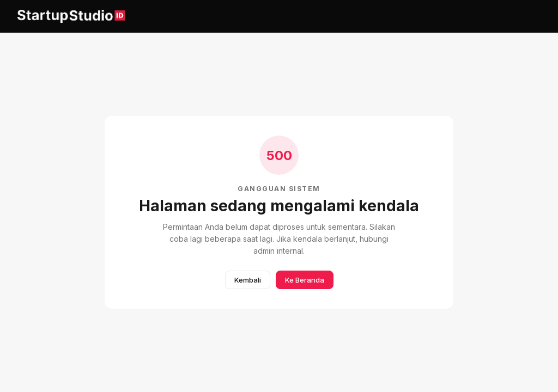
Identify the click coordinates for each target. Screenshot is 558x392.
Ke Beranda (305, 280)
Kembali (248, 280)
